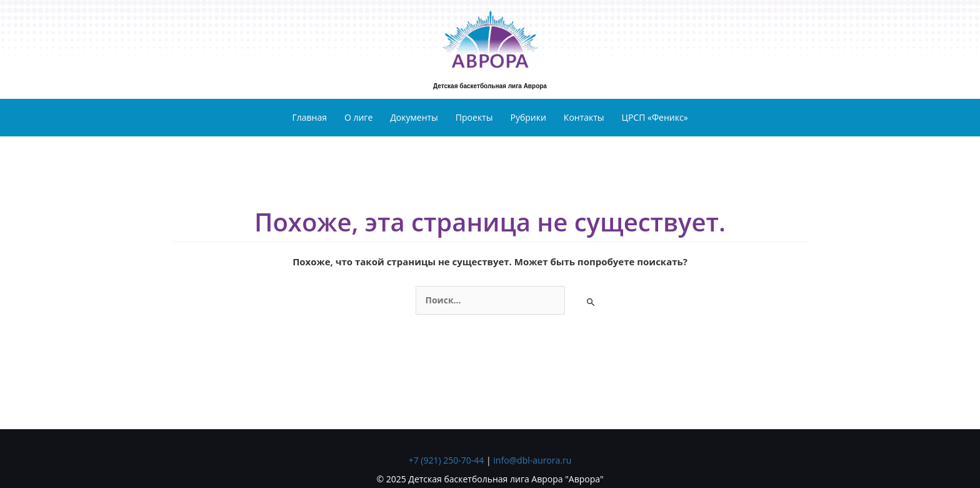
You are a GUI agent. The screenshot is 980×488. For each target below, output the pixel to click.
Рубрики (528, 117)
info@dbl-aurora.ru (532, 460)
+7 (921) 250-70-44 (447, 460)
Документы (414, 117)
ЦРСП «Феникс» (655, 117)
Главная (309, 117)
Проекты (474, 117)
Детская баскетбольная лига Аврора (490, 86)
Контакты (584, 117)
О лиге (358, 117)
